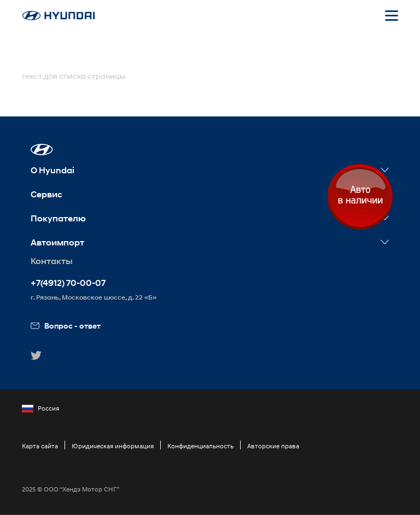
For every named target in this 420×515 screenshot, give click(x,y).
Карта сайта (40, 446)
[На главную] (59, 16)
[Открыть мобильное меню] (392, 15)
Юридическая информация (113, 446)
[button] (42, 150)
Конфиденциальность (200, 446)
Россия (40, 408)
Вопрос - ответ (66, 326)
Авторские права (273, 446)
